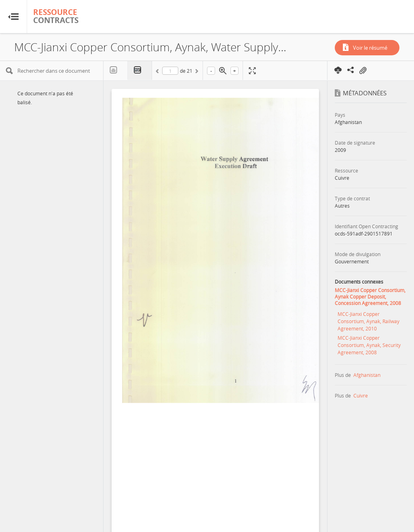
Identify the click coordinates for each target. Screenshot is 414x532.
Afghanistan (367, 375)
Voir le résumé (370, 48)
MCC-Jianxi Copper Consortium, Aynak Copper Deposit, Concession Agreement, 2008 (370, 296)
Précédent (158, 72)
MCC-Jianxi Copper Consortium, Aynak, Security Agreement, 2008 (369, 345)
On (363, 71)
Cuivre (361, 395)
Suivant (196, 72)
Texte (116, 70)
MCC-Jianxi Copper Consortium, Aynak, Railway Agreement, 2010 (369, 321)
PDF (140, 70)
